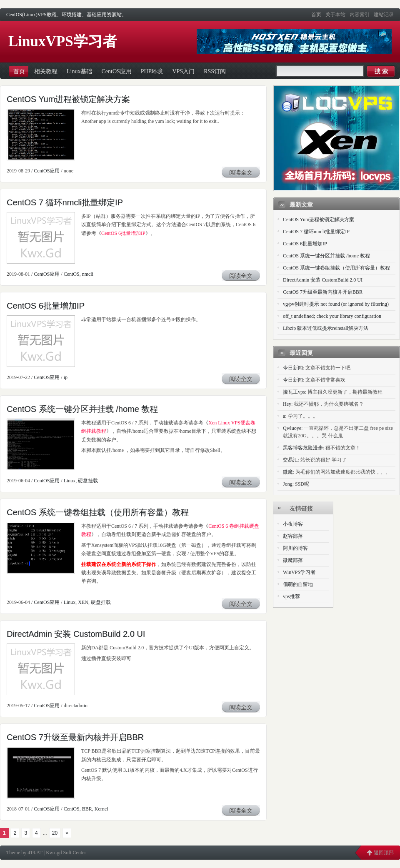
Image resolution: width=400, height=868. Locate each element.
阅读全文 (241, 173)
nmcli (88, 274)
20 (55, 833)
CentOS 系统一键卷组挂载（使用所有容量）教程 (98, 512)
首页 (316, 15)
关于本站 (335, 15)
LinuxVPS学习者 (63, 41)
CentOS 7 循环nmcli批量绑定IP (65, 202)
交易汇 (290, 460)
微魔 (288, 472)
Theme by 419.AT (24, 853)
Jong (288, 484)
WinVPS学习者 (299, 572)
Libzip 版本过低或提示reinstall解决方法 (326, 328)
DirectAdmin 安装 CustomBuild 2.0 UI (76, 634)
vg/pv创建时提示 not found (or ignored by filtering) (336, 304)
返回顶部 (384, 853)
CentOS (72, 274)
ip (66, 377)
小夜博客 (293, 524)
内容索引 (360, 15)
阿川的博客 (295, 548)
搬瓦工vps (294, 392)
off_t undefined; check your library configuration (332, 316)
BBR (87, 809)
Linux (70, 481)
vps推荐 (291, 596)
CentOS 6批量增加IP (123, 233)
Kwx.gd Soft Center (66, 853)
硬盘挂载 (88, 481)
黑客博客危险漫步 (303, 448)
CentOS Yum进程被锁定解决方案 (68, 99)
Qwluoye (292, 428)
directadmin (76, 706)
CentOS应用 (47, 171)
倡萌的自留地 (298, 584)
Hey (287, 404)
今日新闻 (293, 368)
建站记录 (384, 15)
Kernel (101, 809)
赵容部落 (293, 536)
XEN (83, 602)
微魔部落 (293, 560)
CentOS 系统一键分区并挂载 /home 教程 (82, 409)
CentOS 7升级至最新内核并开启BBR (75, 737)
